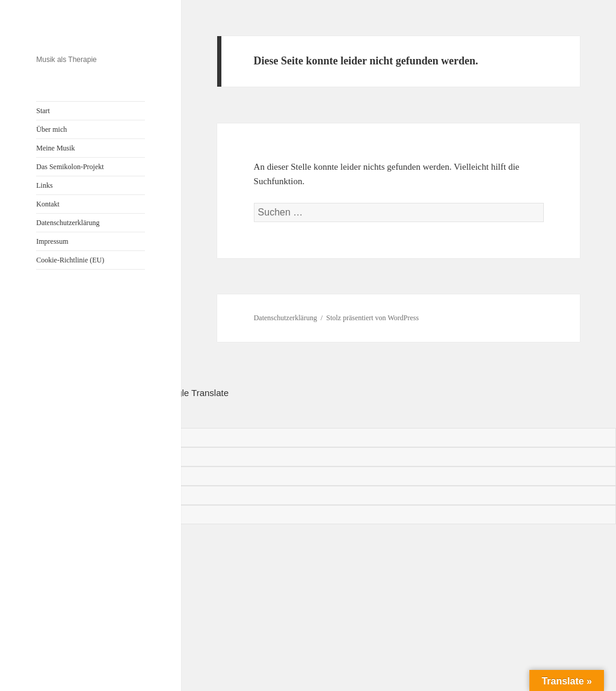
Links (44, 185)
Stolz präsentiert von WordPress (372, 318)
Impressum (52, 241)
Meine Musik (55, 148)
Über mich (51, 129)
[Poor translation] (64, 414)
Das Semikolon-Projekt (70, 167)
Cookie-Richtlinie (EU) (70, 260)
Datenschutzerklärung (68, 223)
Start (43, 111)
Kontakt (48, 204)
